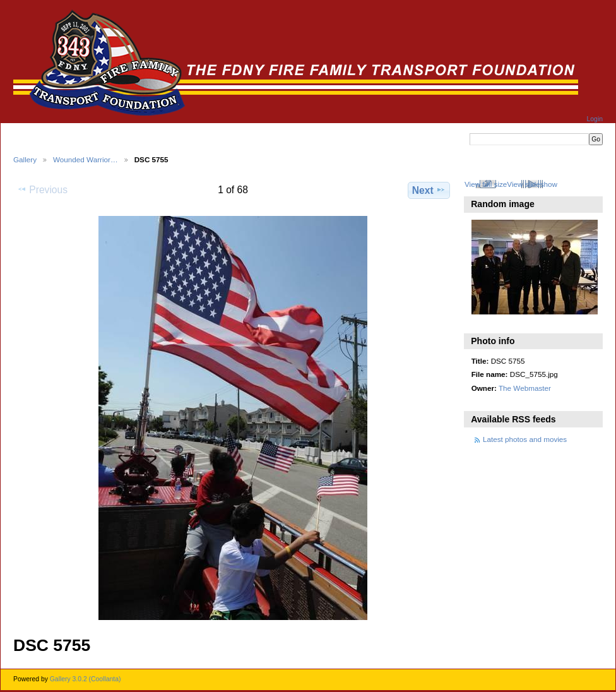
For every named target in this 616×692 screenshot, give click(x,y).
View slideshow (532, 184)
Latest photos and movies (525, 439)
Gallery (25, 159)
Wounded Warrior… (86, 159)
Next (429, 190)
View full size (486, 184)
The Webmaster (525, 388)
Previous (42, 189)
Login (595, 119)
